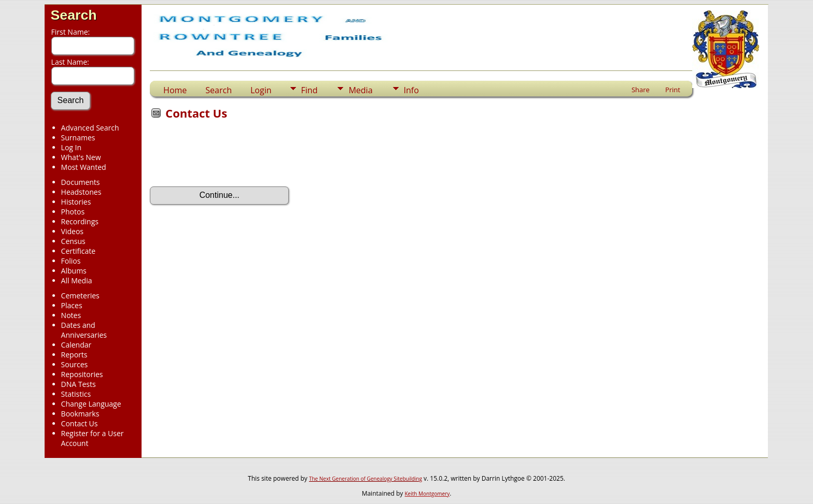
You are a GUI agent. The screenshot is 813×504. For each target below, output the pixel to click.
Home (175, 90)
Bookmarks (80, 414)
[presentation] (229, 156)
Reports (74, 355)
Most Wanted (84, 167)
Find (310, 90)
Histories (76, 202)
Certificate (79, 251)
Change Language (91, 404)
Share (641, 90)
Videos (72, 231)
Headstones (81, 192)
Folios (71, 261)
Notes (71, 315)
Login (261, 90)
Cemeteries (80, 296)
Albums (74, 271)
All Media (77, 280)
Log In (71, 147)
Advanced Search (90, 128)
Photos (73, 212)
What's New (81, 157)
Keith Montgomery (427, 494)
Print (673, 90)
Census (73, 241)
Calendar (76, 345)
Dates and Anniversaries (84, 330)
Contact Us (80, 423)
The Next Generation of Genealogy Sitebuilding (366, 479)
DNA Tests (79, 384)
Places (72, 305)
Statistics (76, 394)
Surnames (78, 138)
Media (360, 90)
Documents (81, 182)
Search (74, 15)
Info (411, 90)
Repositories (82, 374)
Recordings (80, 221)
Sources (75, 364)
